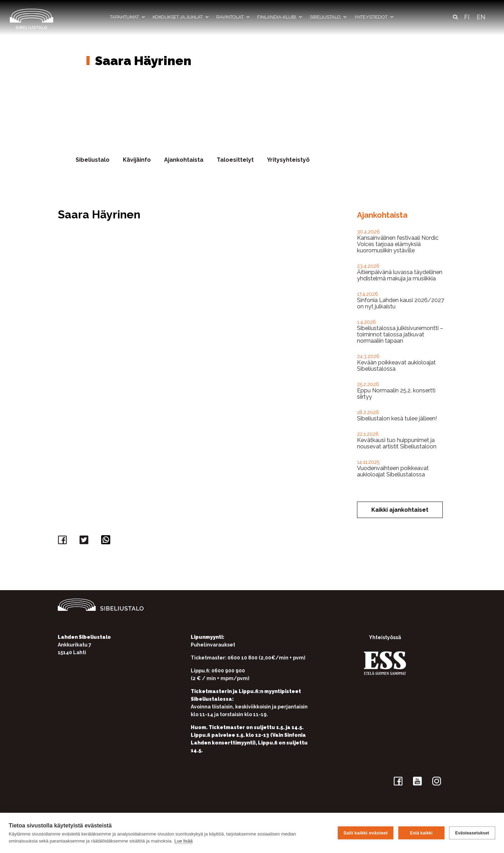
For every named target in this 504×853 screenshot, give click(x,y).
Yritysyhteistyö (288, 160)
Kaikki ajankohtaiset (400, 510)
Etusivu (90, 41)
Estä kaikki (421, 833)
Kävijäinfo (137, 160)
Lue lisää (183, 841)
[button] (455, 17)
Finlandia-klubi (280, 17)
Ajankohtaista (184, 160)
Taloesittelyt (235, 160)
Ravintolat (233, 17)
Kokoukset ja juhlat (181, 17)
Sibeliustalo (328, 17)
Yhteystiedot (374, 17)
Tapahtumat (128, 17)
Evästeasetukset (472, 833)
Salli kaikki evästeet (365, 833)
